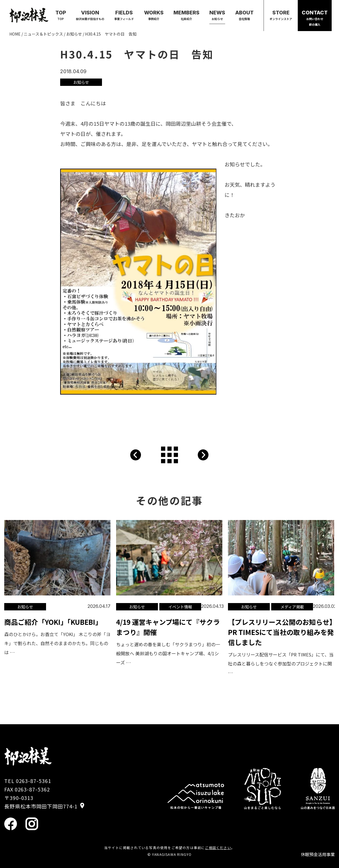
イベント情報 (180, 607)
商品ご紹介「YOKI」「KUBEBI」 (53, 622)
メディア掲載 (292, 607)
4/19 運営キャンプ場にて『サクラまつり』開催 (168, 627)
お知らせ (81, 82)
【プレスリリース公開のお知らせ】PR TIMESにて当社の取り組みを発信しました (281, 632)
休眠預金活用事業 (318, 854)
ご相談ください (218, 848)
